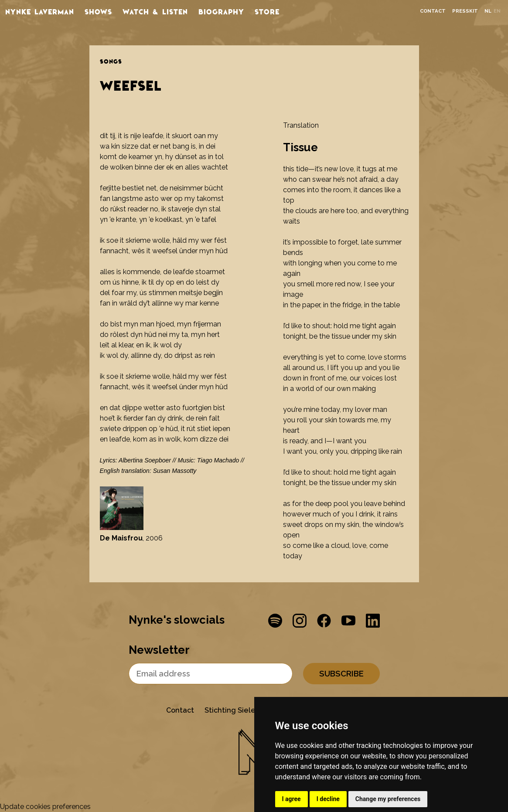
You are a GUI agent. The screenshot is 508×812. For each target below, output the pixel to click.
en (497, 11)
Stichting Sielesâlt (237, 710)
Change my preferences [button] (388, 799)
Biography (221, 11)
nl (488, 11)
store (267, 11)
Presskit (465, 11)
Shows (98, 11)
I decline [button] (328, 799)
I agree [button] (292, 799)
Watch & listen (155, 11)
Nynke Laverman (40, 11)
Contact (433, 11)
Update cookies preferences (45, 807)
